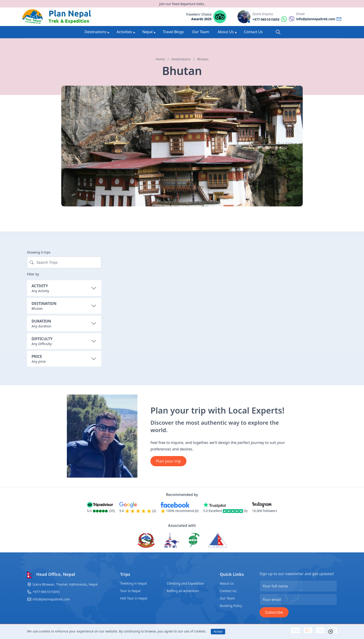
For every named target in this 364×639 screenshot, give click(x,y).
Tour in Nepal (130, 591)
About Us (227, 32)
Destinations (97, 32)
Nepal (149, 32)
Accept (218, 631)
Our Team (201, 32)
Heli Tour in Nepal (134, 598)
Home (160, 59)
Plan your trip (168, 461)
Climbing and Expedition (185, 583)
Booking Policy (231, 606)
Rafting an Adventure (183, 591)
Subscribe (274, 612)
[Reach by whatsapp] (273, 19)
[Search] (278, 32)
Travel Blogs (173, 32)
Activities (126, 32)
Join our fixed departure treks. (182, 4)
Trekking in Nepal (133, 583)
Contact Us (253, 32)
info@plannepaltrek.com (51, 599)
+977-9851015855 (46, 592)
